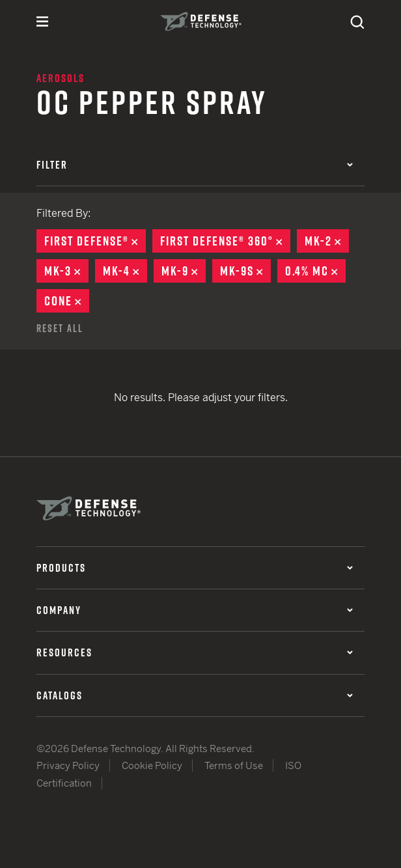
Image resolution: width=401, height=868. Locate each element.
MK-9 (184, 271)
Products (195, 568)
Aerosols (61, 78)
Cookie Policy (152, 765)
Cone (67, 301)
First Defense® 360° (225, 241)
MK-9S (245, 271)
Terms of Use (234, 765)
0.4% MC (315, 271)
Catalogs (195, 695)
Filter (195, 165)
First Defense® (95, 241)
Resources (195, 652)
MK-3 (66, 271)
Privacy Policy (68, 765)
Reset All (60, 328)
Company (195, 610)
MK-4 (125, 271)
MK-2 (327, 241)
